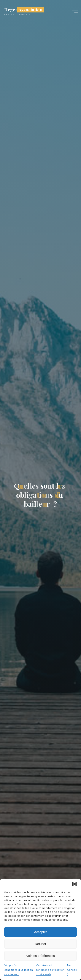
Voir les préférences (40, 956)
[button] (75, 884)
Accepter (40, 932)
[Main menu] (74, 11)
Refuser (40, 944)
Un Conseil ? (72, 970)
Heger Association (23, 10)
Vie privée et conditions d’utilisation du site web (19, 970)
